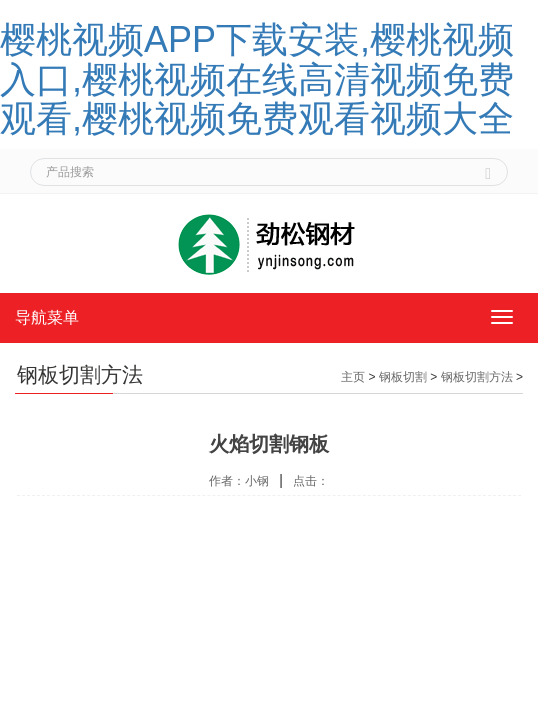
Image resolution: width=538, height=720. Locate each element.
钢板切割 (403, 377)
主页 (353, 377)
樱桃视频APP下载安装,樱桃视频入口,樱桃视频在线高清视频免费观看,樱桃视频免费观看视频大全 (257, 79)
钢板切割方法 (477, 377)
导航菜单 (47, 317)
